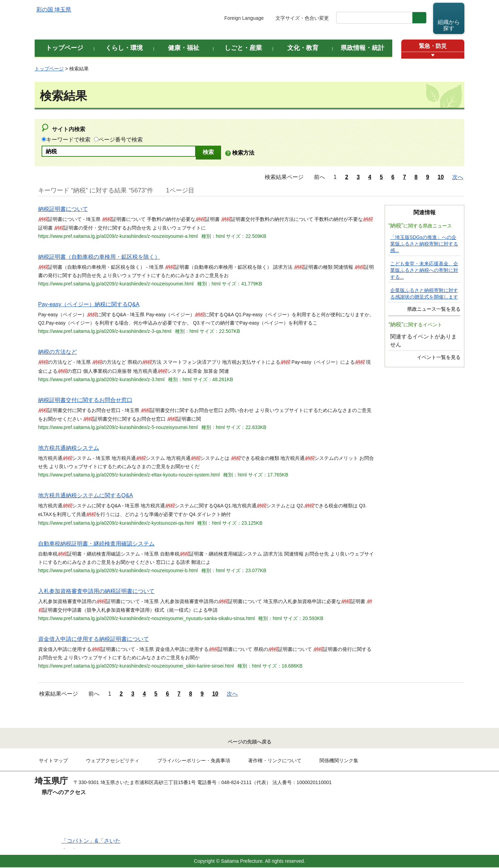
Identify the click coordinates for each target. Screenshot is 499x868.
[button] (433, 55)
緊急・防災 (433, 46)
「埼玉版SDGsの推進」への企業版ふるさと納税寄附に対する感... (424, 244)
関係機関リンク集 (339, 761)
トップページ (49, 69)
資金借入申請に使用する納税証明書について (94, 639)
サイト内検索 (69, 129)
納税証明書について (63, 209)
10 (441, 177)
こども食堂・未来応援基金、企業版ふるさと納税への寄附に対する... (424, 270)
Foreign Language (244, 18)
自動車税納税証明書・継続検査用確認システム (96, 544)
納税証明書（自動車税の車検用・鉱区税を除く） (99, 257)
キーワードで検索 (68, 140)
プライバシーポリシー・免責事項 (194, 761)
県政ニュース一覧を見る (434, 309)
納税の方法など (58, 352)
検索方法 (243, 153)
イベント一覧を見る (439, 357)
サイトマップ (53, 761)
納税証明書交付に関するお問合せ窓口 (85, 400)
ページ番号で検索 (121, 140)
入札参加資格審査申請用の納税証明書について (96, 591)
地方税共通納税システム (69, 448)
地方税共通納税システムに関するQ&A (86, 495)
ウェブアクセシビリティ (113, 761)
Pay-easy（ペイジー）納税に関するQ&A (89, 304)
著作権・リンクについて (275, 761)
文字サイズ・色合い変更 (302, 18)
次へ (458, 177)
